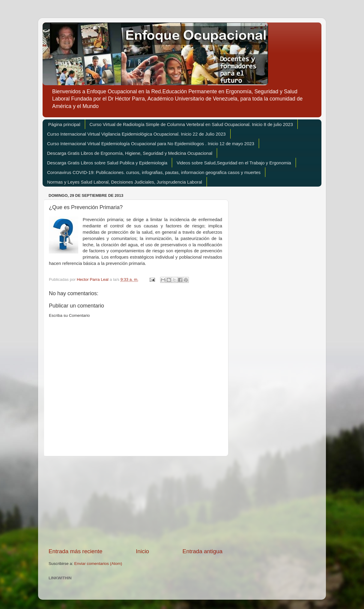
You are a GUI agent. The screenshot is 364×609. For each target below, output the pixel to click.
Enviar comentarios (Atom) (98, 564)
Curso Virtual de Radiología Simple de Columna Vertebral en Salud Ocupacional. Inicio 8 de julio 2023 (191, 124)
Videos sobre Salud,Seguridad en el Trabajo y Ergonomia (234, 163)
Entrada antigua (203, 551)
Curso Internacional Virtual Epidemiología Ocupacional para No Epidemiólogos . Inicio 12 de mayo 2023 (151, 144)
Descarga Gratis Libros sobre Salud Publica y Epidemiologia (107, 163)
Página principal (64, 124)
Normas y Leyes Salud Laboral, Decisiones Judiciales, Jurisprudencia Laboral (125, 182)
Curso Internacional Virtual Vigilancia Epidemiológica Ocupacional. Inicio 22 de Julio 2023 (136, 134)
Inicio (142, 551)
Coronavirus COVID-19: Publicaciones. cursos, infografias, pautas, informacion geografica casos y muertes (154, 172)
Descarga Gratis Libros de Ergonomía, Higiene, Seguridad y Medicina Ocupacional (130, 153)
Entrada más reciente (76, 551)
